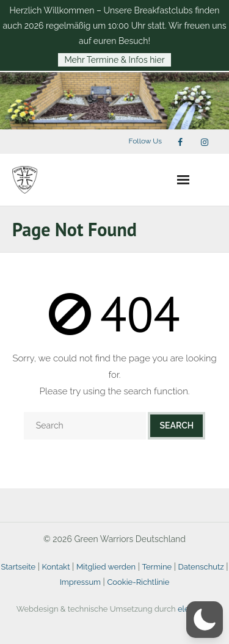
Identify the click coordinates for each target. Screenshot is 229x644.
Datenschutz (201, 567)
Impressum (80, 582)
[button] (205, 620)
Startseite (18, 567)
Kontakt (56, 567)
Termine (157, 567)
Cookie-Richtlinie (138, 582)
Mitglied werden (106, 567)
